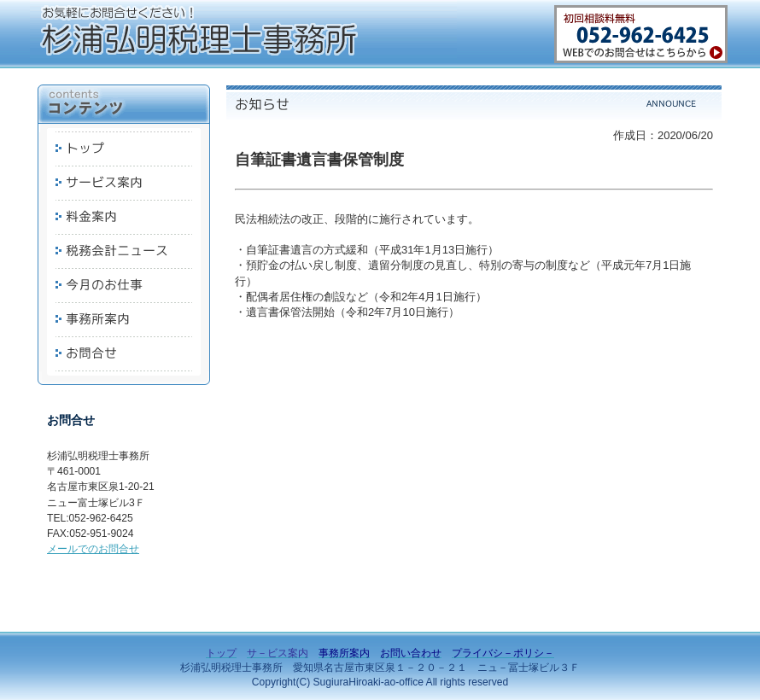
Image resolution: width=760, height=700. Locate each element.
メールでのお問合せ (93, 549)
